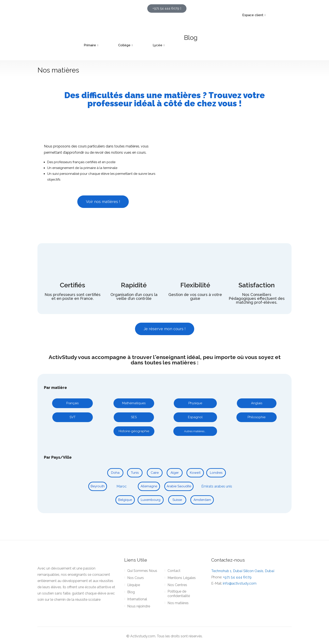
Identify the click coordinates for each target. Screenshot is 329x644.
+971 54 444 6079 (237, 577)
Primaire (92, 45)
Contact (174, 571)
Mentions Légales (182, 578)
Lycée (159, 45)
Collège (126, 45)
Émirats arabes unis (217, 486)
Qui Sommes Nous (142, 571)
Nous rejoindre (139, 606)
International (137, 599)
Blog (191, 38)
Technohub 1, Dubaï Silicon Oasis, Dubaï (243, 571)
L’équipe (134, 585)
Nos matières (178, 603)
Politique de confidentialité (179, 594)
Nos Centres (177, 585)
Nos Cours (136, 578)
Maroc (122, 486)
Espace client (254, 15)
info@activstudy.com (240, 583)
